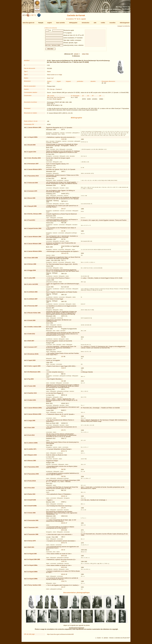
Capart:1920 (32, 361)
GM (62, 382)
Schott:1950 (32, 321)
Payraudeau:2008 (33, 475)
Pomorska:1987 (33, 307)
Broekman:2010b (33, 355)
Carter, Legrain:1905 (34, 367)
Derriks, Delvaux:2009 (35, 215)
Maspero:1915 (32, 456)
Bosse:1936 (32, 199)
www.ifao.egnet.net (28, 23)
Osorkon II (59, 90)
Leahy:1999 (32, 279)
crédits (103, 23)
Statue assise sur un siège (54, 76)
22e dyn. (53, 90)
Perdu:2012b (32, 482)
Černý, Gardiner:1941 (35, 586)
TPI (48, 90)
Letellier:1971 (32, 450)
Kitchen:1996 (32, 265)
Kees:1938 (31, 428)
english (50, 23)
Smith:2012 (31, 335)
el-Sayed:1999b (33, 580)
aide (95, 23)
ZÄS (62, 431)
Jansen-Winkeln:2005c (35, 409)
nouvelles (112, 23)
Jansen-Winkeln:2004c (35, 252)
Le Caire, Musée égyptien (54, 100)
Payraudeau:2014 (33, 177)
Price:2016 (31, 489)
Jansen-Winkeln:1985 (35, 128)
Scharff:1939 (32, 501)
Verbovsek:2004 (33, 184)
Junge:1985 (32, 421)
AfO (62, 551)
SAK (62, 210)
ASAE (63, 140)
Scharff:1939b (32, 507)
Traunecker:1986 (33, 535)
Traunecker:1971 (33, 528)
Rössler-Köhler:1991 (34, 314)
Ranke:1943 (32, 495)
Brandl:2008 (32, 146)
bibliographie (73, 23)
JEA (62, 232)
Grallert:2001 (32, 401)
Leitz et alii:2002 (33, 285)
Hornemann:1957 (33, 165)
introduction (85, 23)
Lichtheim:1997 (33, 300)
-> (77, 55)
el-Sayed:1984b (33, 573)
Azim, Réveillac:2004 (34, 159)
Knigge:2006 (32, 271)
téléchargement (125, 23)
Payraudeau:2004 (33, 468)
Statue (49, 72)
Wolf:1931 (31, 548)
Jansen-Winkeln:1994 (35, 237)
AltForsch (64, 254)
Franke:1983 (32, 387)
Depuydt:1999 (32, 207)
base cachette (60, 23)
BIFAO (63, 452)
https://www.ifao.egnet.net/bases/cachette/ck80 (60, 635)
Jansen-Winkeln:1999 (35, 245)
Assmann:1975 (33, 192)
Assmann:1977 (33, 348)
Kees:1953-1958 (33, 259)
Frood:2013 (32, 221)
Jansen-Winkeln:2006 (35, 415)
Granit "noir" (50, 79)
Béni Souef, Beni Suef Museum (56, 98)
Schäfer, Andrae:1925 (35, 328)
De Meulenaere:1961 (34, 373)
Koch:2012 (31, 436)
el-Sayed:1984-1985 (34, 560)
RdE (62, 338)
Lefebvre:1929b (33, 444)
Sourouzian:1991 (33, 521)
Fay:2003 (31, 380)
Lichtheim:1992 (33, 293)
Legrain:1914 (32, 153)
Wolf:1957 (31, 342)
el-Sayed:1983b (33, 138)
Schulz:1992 (32, 514)
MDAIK (63, 497)
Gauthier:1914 (32, 394)
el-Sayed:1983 (32, 554)
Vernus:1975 (32, 542)
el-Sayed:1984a (33, 566)
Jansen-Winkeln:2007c (35, 170)
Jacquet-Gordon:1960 (35, 229)
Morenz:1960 (32, 461)
